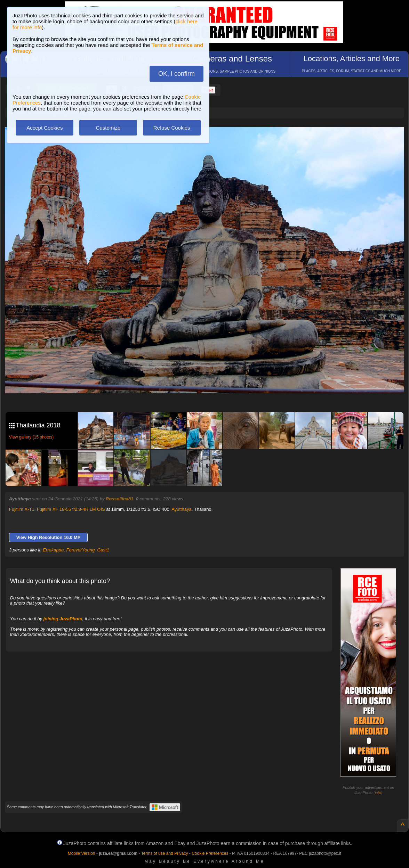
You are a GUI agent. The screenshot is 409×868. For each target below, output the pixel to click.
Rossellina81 (120, 499)
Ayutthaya (182, 509)
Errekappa (53, 550)
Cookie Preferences (210, 853)
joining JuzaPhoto (63, 619)
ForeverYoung (80, 550)
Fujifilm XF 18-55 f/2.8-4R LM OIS (71, 509)
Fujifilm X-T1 (22, 509)
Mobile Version (82, 853)
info (378, 793)
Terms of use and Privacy (165, 853)
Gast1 (103, 550)
